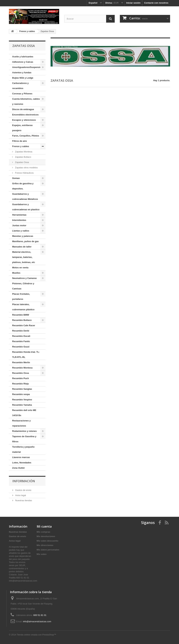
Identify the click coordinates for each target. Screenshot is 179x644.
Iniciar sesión (133, 3)
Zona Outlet (18, 468)
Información (24, 481)
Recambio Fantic (21, 341)
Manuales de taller (22, 247)
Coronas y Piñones (22, 94)
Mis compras (43, 532)
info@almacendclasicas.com (37, 621)
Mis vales (42, 554)
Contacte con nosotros (156, 3)
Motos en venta (20, 268)
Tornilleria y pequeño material (23, 449)
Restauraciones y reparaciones (21, 423)
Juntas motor (19, 225)
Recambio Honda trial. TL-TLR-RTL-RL (26, 355)
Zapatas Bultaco (23, 157)
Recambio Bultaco (22, 320)
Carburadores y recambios (20, 86)
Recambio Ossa (21, 373)
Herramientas (19, 215)
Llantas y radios (21, 231)
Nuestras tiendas (23, 500)
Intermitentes (19, 220)
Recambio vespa (21, 394)
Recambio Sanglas (22, 389)
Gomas (16, 178)
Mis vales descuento (47, 541)
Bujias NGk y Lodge (23, 78)
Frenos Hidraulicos (24, 173)
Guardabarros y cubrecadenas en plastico (26, 207)
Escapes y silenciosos (24, 120)
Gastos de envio (23, 490)
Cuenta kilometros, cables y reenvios (26, 101)
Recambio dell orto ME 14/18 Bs (24, 413)
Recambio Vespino (22, 400)
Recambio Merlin (21, 362)
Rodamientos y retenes (24, 431)
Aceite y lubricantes (23, 57)
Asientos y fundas (22, 73)
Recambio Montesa (22, 368)
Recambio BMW (21, 315)
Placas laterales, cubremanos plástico (23, 307)
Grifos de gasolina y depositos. (23, 186)
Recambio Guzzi (21, 347)
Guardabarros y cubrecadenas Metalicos (25, 196)
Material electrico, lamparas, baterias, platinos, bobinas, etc (24, 257)
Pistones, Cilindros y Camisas (23, 286)
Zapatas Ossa (22, 162)
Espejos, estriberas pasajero (22, 128)
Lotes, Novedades (22, 463)
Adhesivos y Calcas (23, 62)
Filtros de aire (19, 141)
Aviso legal (20, 495)
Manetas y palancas (23, 236)
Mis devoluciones (46, 536)
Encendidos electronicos (25, 115)
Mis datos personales (48, 550)
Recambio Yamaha (22, 405)
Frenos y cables (21, 146)
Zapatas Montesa (23, 152)
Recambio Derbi (21, 331)
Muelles (16, 273)
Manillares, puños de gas (25, 241)
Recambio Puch (21, 378)
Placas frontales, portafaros (21, 296)
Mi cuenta (44, 526)
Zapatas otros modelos (26, 168)
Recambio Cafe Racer (24, 325)
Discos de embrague (23, 109)
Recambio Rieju (21, 384)
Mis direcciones (45, 545)
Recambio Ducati (21, 336)
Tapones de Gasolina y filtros (24, 439)
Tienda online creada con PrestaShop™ (37, 635)
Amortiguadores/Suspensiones (29, 67)
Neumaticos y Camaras (24, 278)
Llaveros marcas (21, 457)
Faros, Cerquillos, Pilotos (26, 136)
